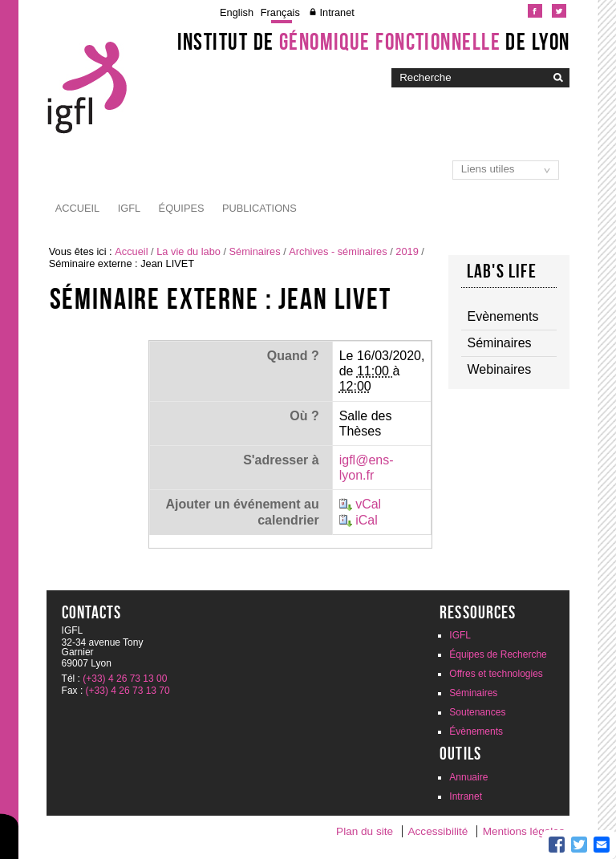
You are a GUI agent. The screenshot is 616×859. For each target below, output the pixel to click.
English (237, 12)
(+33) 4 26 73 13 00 (125, 679)
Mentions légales (524, 831)
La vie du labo (188, 251)
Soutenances (477, 712)
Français (280, 12)
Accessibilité (438, 831)
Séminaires (255, 251)
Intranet (336, 12)
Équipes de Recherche (498, 654)
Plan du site (365, 831)
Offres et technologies (496, 674)
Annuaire (468, 777)
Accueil (77, 208)
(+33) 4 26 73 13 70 (128, 691)
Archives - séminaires (338, 251)
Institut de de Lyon (374, 42)
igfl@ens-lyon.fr (367, 468)
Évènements (476, 731)
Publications (259, 208)
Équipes (182, 208)
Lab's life (502, 271)
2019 (407, 251)
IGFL (129, 208)
